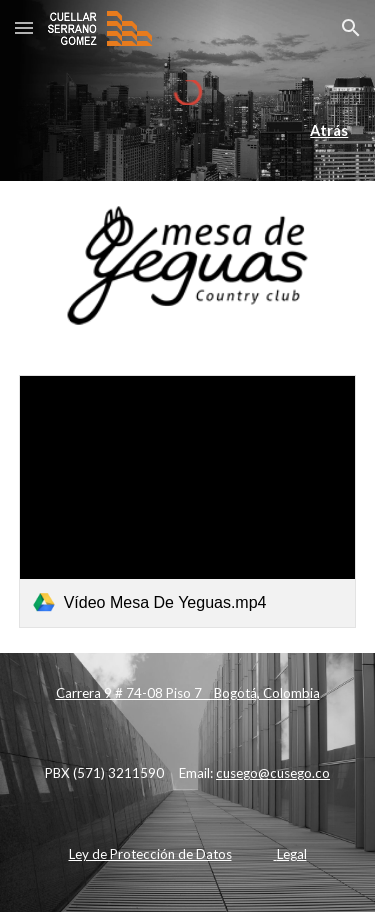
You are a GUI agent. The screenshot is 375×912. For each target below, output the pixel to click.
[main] (188, 131)
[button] (24, 27)
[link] (188, 501)
